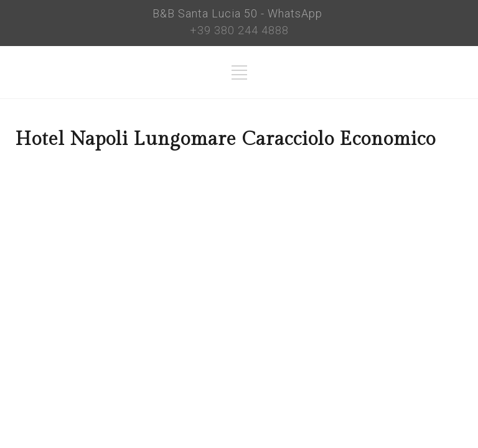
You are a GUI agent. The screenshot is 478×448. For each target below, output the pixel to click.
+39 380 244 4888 (239, 30)
